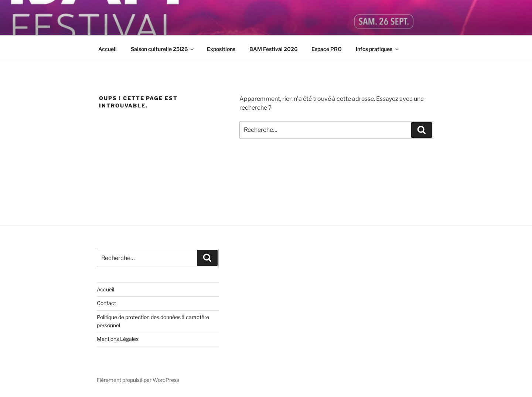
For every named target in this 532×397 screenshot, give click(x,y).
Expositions (221, 49)
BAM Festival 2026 (273, 49)
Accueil (108, 49)
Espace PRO (327, 49)
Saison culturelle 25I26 (163, 49)
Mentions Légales (118, 339)
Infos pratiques (378, 49)
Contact (106, 303)
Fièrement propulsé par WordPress (138, 380)
